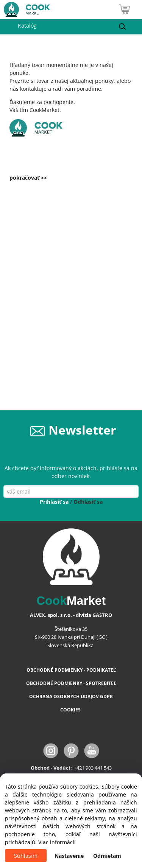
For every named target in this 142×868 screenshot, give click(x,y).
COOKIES (71, 710)
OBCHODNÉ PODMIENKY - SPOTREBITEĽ (71, 683)
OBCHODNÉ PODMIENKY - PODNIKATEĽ (71, 670)
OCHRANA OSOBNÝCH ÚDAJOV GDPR (71, 696)
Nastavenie (69, 856)
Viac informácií (57, 842)
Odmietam (107, 856)
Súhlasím (26, 856)
